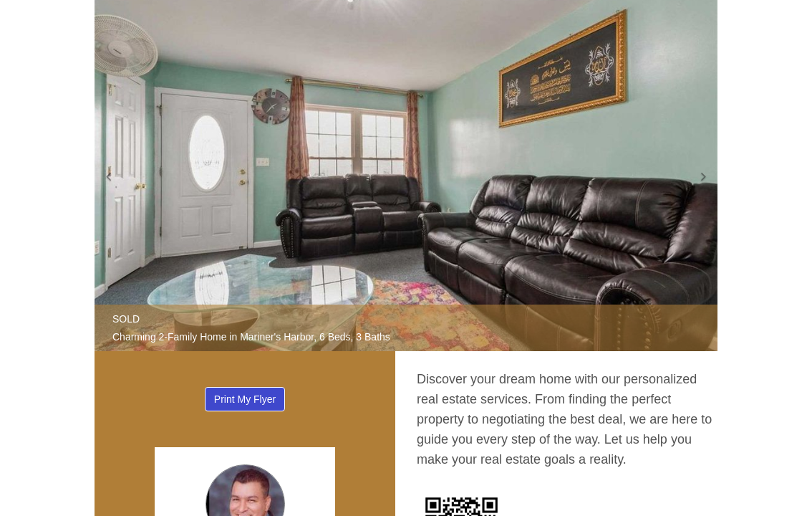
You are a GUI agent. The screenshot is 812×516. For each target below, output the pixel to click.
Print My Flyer (245, 399)
